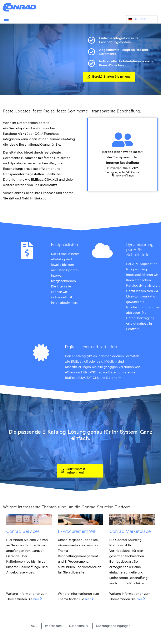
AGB (34, 626)
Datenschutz (79, 626)
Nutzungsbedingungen (113, 626)
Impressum (53, 626)
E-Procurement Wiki (78, 531)
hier (36, 599)
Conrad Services (23, 531)
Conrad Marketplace (130, 531)
